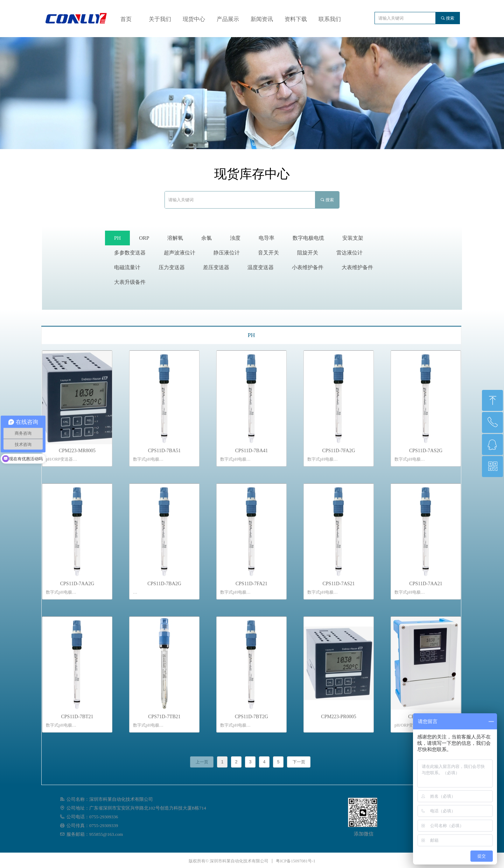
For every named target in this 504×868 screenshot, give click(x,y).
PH (251, 335)
